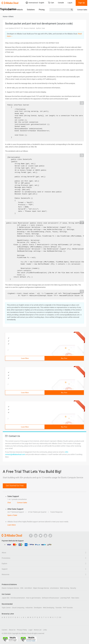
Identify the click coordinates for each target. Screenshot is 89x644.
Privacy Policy (22, 630)
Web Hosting (64, 588)
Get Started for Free (15, 486)
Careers (5, 630)
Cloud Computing (18, 608)
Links (45, 630)
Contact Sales (82, 10)
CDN (22, 588)
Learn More (25, 358)
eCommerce (54, 588)
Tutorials (59, 608)
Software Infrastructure (50, 598)
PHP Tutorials (68, 608)
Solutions (31, 10)
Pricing (42, 10)
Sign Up (82, 3)
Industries (29, 608)
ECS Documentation (18, 598)
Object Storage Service (41, 588)
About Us (12, 630)
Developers (38, 608)
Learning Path (65, 598)
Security (73, 588)
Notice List (38, 630)
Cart (51, 3)
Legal (30, 630)
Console (61, 3)
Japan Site (6, 598)
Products (19, 10)
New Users (75, 598)
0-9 (60, 617)
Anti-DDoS (28, 588)
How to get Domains (33, 598)
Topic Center (6, 608)
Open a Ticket (12, 515)
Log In (70, 3)
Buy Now (64, 358)
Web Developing (49, 608)
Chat (9, 503)
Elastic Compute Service (10, 588)
